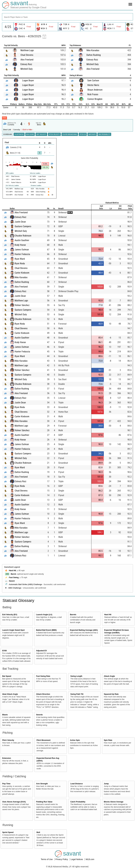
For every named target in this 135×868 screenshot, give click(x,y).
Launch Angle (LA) (44, 615)
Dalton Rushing (94, 55)
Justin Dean (20, 222)
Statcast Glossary (18, 600)
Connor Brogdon (95, 99)
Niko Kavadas (93, 50)
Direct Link (7, 130)
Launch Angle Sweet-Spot (13, 630)
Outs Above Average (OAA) (14, 802)
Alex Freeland (27, 60)
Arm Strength (42, 784)
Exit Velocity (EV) (10, 615)
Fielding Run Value (44, 802)
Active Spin (75, 740)
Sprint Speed (8, 832)
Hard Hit (12, 571)
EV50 (5, 651)
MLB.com (90, 859)
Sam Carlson (93, 80)
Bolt (38, 832)
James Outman (22, 250)
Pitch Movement (44, 740)
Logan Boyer (28, 80)
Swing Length (76, 676)
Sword (12, 581)
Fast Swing (14, 578)
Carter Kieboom (22, 273)
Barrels (73, 615)
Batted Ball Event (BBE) (46, 630)
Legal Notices (77, 859)
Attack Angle (109, 676)
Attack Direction (43, 694)
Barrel (13, 574)
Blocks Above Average (114, 802)
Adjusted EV (41, 651)
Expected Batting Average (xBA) (84, 630)
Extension (7, 758)
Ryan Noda (20, 263)
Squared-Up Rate (111, 694)
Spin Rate (108, 740)
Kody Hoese (20, 245)
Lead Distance (77, 784)
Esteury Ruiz (26, 64)
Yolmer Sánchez (22, 305)
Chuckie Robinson (23, 236)
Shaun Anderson (95, 90)
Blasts (5, 715)
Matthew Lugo (27, 50)
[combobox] (67, 17)
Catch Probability (78, 802)
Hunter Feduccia (22, 254)
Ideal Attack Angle (10, 694)
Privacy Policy (62, 859)
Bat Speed (7, 676)
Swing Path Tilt (77, 694)
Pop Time (6, 784)
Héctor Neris (93, 85)
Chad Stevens (27, 55)
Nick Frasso (93, 94)
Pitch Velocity (8, 740)
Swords (39, 715)
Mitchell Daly (27, 69)
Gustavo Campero (23, 226)
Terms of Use (47, 859)
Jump (106, 784)
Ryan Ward (20, 259)
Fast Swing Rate (43, 676)
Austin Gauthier (22, 240)
